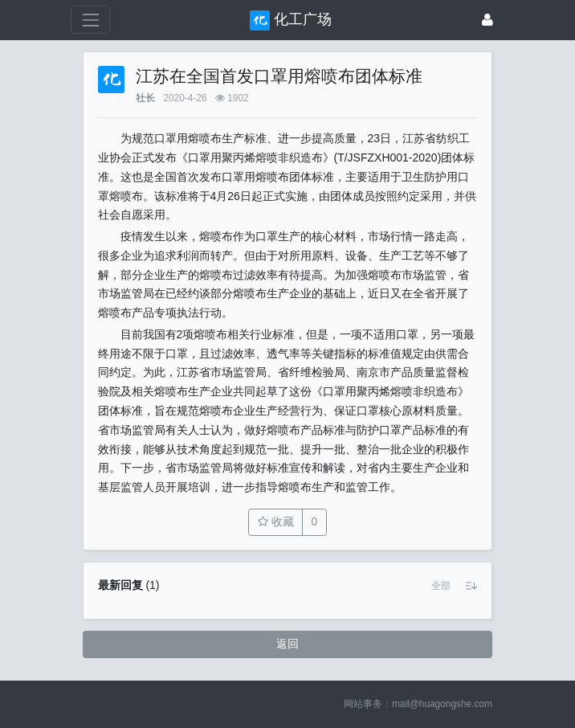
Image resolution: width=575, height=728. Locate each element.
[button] (441, 586)
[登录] (487, 20)
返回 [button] (287, 644)
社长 (145, 98)
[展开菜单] (90, 20)
